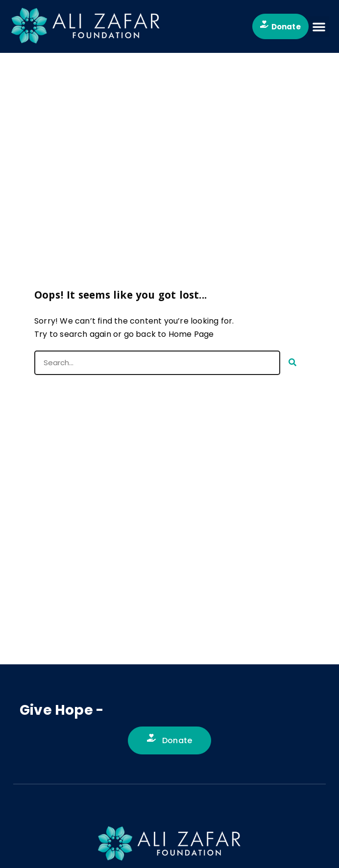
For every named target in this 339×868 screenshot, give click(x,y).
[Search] (292, 363)
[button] (319, 26)
